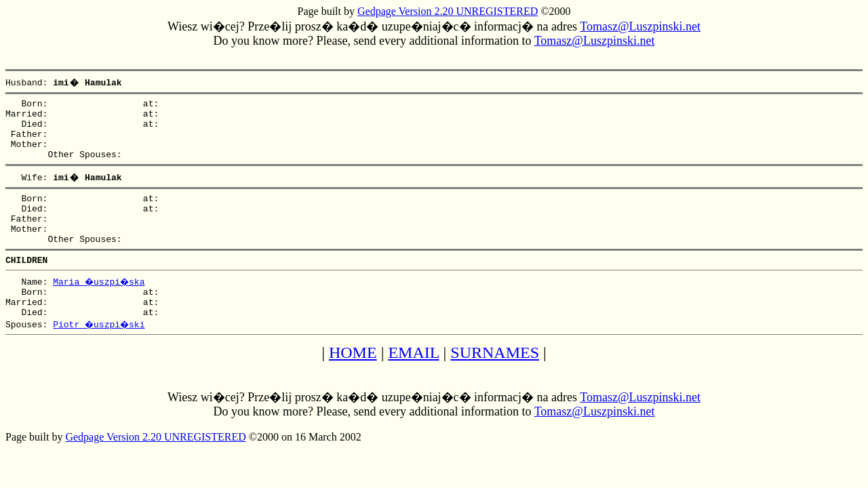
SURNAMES (495, 383)
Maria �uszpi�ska (100, 306)
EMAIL (413, 383)
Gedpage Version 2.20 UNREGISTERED (448, 11)
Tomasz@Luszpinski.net (640, 26)
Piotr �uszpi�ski (100, 354)
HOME (353, 383)
